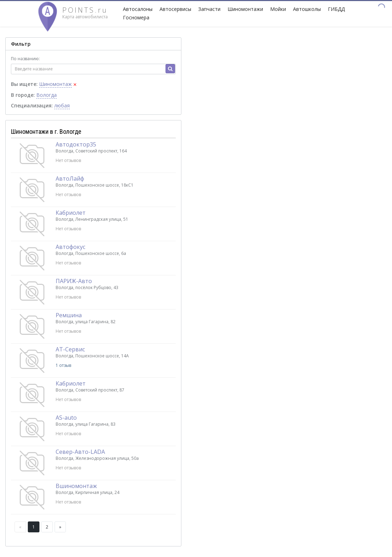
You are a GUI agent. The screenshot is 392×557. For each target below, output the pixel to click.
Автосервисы (175, 9)
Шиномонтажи (245, 9)
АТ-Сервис (70, 349)
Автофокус (70, 247)
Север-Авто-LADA (80, 452)
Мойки (278, 9)
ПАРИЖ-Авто (74, 281)
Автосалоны (138, 9)
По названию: (25, 59)
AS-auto (66, 418)
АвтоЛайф (70, 179)
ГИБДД (336, 9)
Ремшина (69, 315)
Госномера (136, 17)
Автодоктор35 (76, 144)
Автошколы (307, 9)
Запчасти (209, 9)
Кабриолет (71, 213)
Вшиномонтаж (76, 486)
